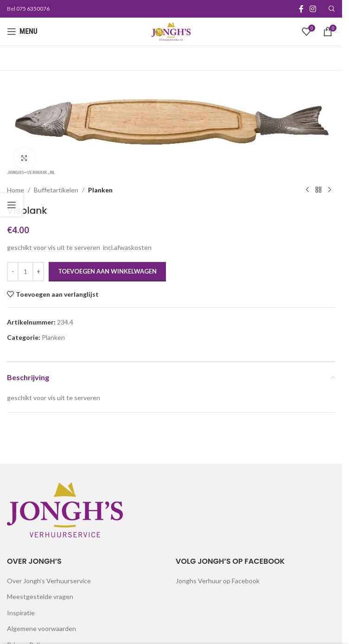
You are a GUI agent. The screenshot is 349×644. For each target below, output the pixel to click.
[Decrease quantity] (13, 272)
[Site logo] (171, 31)
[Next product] (330, 190)
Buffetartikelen (56, 190)
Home (16, 190)
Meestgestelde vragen (40, 596)
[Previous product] (307, 190)
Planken (100, 190)
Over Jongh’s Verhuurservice (49, 581)
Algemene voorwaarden (41, 628)
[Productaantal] (25, 272)
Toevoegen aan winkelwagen (107, 272)
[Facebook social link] (301, 9)
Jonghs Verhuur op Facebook (218, 581)
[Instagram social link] (313, 9)
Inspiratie (21, 613)
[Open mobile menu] (22, 32)
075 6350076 (33, 9)
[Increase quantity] (38, 272)
